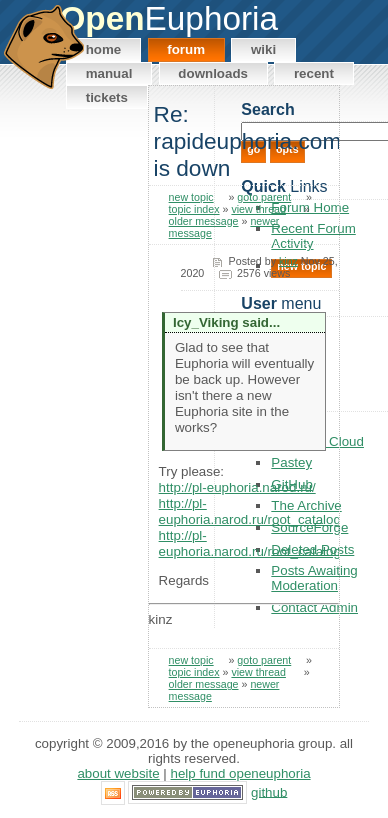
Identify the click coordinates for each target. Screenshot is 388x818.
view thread (258, 209)
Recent (314, 73)
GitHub (269, 791)
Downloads (213, 73)
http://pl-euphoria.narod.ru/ (237, 487)
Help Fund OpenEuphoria (241, 773)
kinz (288, 261)
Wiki (263, 49)
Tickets (107, 97)
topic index (194, 209)
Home (104, 49)
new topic (191, 197)
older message (204, 221)
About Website (118, 773)
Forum (186, 49)
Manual (109, 73)
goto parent (264, 197)
